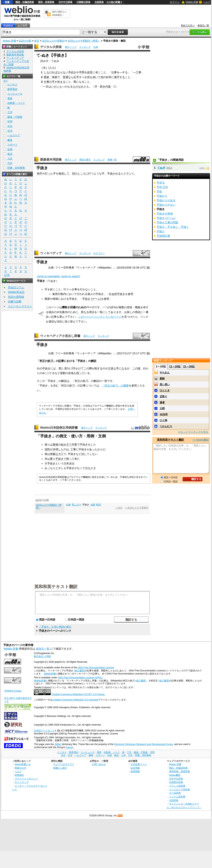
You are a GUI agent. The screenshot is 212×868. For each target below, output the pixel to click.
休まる (61, 82)
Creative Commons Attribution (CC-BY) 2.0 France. (78, 694)
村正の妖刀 (46, 361)
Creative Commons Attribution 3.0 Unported (75, 700)
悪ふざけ (76, 505)
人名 (10, 159)
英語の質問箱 (16, 297)
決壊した (58, 449)
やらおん (165, 373)
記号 (7, 275)
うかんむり (166, 426)
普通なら (68, 77)
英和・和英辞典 (46, 2)
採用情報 (135, 771)
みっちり (50, 468)
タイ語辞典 (175, 793)
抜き (48, 368)
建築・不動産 (15, 117)
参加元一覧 (203, 25)
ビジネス (12, 85)
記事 (61, 361)
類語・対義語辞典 (25, 2)
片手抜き (50, 463)
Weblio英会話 (16, 292)
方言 (10, 163)
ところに (83, 173)
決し (84, 454)
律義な (54, 454)
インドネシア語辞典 (180, 789)
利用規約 (19, 775)
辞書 (7, 2)
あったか (95, 449)
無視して (64, 173)
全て (6, 81)
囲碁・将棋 (51, 77)
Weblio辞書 (50, 674)
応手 (76, 77)
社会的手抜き (117, 294)
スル (52, 68)
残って (80, 373)
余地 (71, 373)
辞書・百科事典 (16, 168)
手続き (72, 72)
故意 (90, 72)
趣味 (10, 140)
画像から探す (60, 768)
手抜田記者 (163, 236)
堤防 (47, 449)
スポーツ (12, 145)
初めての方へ (188, 25)
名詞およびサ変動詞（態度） (84, 41)
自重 (93, 505)
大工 (61, 454)
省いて (97, 77)
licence (70, 747)
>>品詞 (119, 508)
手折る (161, 183)
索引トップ (71, 47)
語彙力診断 (15, 301)
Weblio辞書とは (23, 764)
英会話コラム (16, 287)
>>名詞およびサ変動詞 (137, 508)
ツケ (49, 373)
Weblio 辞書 (192, 2)
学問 (10, 122)
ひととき (165, 390)
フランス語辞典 (177, 786)
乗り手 (54, 459)
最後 (55, 445)
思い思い (165, 384)
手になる (121, 368)
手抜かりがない (166, 205)
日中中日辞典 (65, 2)
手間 (82, 72)
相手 (40, 173)
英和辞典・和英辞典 (180, 771)
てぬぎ (161, 168)
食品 (10, 154)
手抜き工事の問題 (167, 222)
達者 (162, 402)
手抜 (159, 191)
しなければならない (56, 72)
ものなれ (78, 87)
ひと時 (163, 420)
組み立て (66, 445)
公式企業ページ (139, 764)
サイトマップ (22, 782)
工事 (138, 72)
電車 (10, 98)
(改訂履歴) (79, 671)
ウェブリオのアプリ (64, 764)
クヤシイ (129, 173)
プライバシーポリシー (26, 779)
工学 (10, 112)
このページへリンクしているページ (100, 317)
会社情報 (135, 768)
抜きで (62, 459)
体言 (37, 41)
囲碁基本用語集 (51, 160)
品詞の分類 (25, 41)
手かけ (77, 368)
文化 (10, 126)
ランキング (85, 47)
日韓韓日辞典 (83, 2)
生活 (10, 131)
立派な (112, 368)
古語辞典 (99, 2)
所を (90, 77)
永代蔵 (107, 87)
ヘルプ (207, 2)
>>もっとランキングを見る (193, 432)
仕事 (114, 72)
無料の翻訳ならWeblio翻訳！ (59, 13)
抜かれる (115, 173)
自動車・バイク (16, 103)
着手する (120, 77)
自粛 (68, 505)
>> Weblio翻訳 (201, 440)
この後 (136, 368)
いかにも (57, 87)
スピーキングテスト (20, 306)
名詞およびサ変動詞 (53, 41)
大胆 (162, 408)
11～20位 (175, 366)
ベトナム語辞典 (177, 797)
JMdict (58, 744)
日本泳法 (69, 463)
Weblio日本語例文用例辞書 (59, 428)
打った (49, 173)
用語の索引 (85, 160)
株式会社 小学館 (42, 656)
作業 (74, 445)
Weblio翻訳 (175, 775)
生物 (10, 149)
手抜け (161, 231)
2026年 (164, 414)
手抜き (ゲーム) (92, 299)
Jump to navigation (49, 276)
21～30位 (189, 366)
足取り (163, 396)
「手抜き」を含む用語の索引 (55, 627)
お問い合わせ (99, 764)
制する (98, 368)
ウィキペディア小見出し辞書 (60, 336)
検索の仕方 (20, 768)
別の (75, 173)
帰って (70, 459)
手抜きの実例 (165, 214)
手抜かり (162, 196)
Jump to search (70, 276)
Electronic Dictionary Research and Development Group (143, 744)
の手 (52, 82)
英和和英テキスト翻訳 (56, 586)
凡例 (96, 47)
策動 (63, 373)
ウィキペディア (51, 253)
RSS (120, 816)
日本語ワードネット (44, 731)
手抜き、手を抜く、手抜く (173, 227)
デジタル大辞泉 (51, 47)
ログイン (175, 2)
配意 (99, 505)
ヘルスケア (14, 135)
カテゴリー (99, 253)
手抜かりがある (166, 200)
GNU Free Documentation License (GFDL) (80, 678)
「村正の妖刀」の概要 (115, 386)
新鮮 (162, 378)
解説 (94, 361)
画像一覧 (112, 160)
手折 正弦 (162, 187)
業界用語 (12, 89)
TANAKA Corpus (13, 691)
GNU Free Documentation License (96, 668)
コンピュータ (15, 94)
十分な (86, 468)
